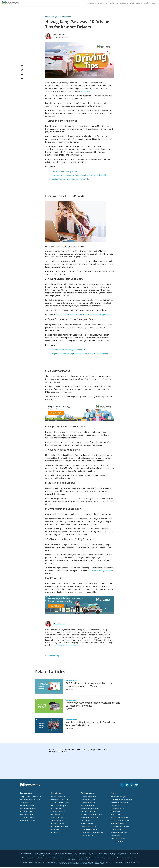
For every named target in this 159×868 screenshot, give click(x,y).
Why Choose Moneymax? (119, 798)
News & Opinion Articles (119, 833)
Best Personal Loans (87, 807)
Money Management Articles (120, 822)
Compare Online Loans (88, 804)
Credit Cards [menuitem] (124, 4)
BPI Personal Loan (87, 824)
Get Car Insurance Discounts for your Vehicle (71, 180)
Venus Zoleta (59, 36)
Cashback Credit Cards (58, 813)
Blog (47, 18)
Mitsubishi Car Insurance (28, 810)
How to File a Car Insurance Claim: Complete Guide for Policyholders (80, 176)
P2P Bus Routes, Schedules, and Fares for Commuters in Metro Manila (89, 685)
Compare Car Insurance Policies (31, 798)
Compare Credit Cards (58, 798)
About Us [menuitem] (154, 4)
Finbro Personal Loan (88, 813)
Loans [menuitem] (132, 4)
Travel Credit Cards (57, 818)
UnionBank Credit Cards (58, 822)
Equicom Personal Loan (88, 827)
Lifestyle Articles (116, 830)
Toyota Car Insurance (27, 807)
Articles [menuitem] (147, 4)
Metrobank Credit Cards (58, 824)
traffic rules (85, 92)
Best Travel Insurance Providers (121, 801)
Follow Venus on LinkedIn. (68, 646)
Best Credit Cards (56, 810)
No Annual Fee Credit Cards (59, 804)
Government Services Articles (121, 827)
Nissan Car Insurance (27, 818)
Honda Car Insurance (27, 813)
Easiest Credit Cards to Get (59, 801)
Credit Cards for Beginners (59, 807)
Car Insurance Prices (27, 804)
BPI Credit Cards (56, 830)
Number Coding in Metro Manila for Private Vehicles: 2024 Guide (91, 725)
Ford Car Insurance (26, 816)
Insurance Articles (117, 816)
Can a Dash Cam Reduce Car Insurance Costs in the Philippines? (83, 316)
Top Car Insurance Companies (30, 801)
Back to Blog (52, 657)
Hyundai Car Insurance (28, 822)
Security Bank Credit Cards (59, 827)
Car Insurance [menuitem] (113, 4)
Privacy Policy (115, 836)
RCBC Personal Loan (87, 836)
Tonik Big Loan (86, 822)
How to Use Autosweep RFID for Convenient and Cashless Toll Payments (94, 705)
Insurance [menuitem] (139, 4)
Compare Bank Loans (88, 801)
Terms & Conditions (117, 842)
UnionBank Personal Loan (89, 810)
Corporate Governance (118, 839)
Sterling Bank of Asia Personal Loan (92, 833)
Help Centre (115, 807)
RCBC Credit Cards (56, 833)
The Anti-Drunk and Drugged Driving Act (69, 351)
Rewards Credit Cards (58, 816)
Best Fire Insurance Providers (121, 804)
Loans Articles (116, 813)
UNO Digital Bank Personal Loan (91, 816)
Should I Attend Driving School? (65, 173)
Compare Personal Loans (89, 798)
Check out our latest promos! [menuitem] (97, 4)
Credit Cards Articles (118, 810)
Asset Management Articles (120, 818)
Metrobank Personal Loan (89, 818)
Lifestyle (54, 18)
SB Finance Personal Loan (89, 830)
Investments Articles (118, 824)
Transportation (66, 18)
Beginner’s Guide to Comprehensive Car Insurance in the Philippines (80, 355)
